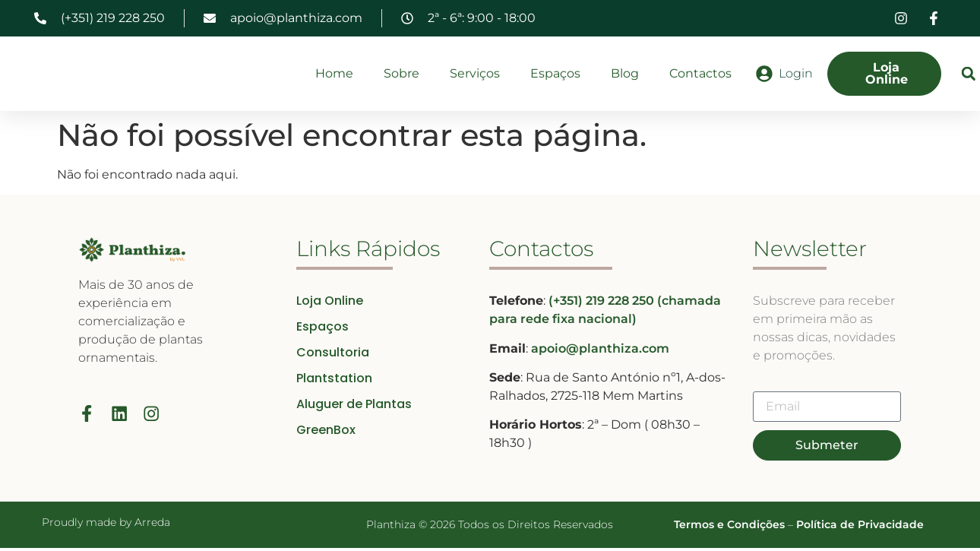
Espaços (555, 75)
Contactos (700, 75)
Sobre (401, 75)
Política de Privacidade (860, 528)
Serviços (475, 75)
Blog (625, 75)
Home (334, 75)
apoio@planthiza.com (600, 351)
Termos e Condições (729, 528)
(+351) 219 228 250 (603, 304)
